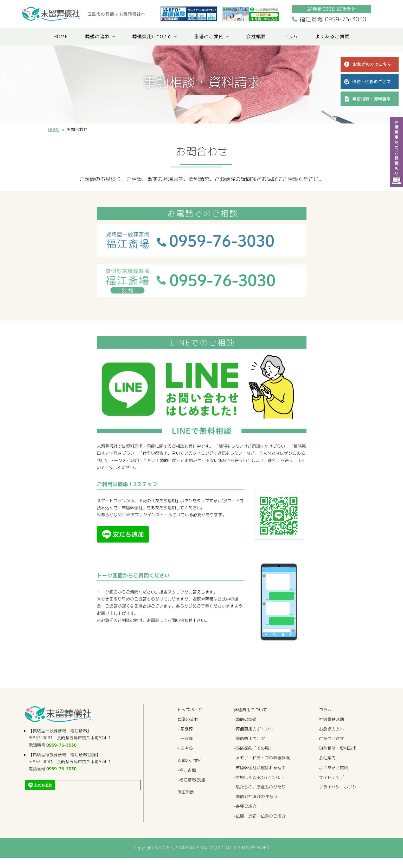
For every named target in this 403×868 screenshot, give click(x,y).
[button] (100, 37)
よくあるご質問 (332, 37)
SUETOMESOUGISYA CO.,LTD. (197, 857)
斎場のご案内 (212, 37)
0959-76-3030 (64, 750)
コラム (290, 37)
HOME (61, 37)
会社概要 (256, 37)
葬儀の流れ (100, 37)
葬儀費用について (155, 37)
